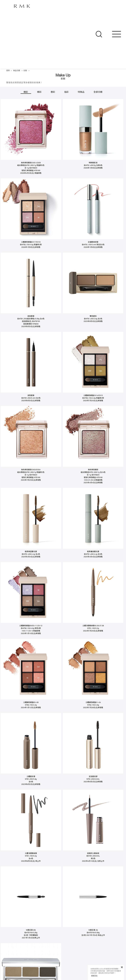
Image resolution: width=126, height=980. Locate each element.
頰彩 (39, 92)
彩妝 (25, 71)
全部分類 (98, 92)
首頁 (8, 71)
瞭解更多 (94, 976)
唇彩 (53, 92)
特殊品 (81, 92)
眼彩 (26, 92)
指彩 (66, 92)
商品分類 (17, 71)
